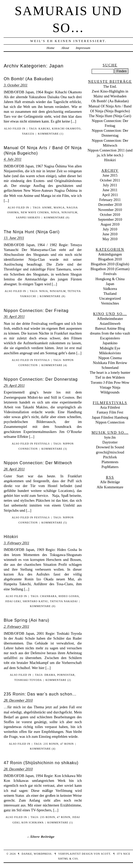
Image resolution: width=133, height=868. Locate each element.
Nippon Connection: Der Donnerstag (41, 379)
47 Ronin (67, 744)
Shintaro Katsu (35, 601)
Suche (110, 65)
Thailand (110, 294)
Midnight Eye (110, 348)
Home (50, 48)
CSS (75, 859)
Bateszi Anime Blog (110, 328)
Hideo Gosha (69, 596)
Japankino (110, 343)
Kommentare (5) (54, 523)
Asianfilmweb (110, 324)
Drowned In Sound (110, 447)
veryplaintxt (70, 854)
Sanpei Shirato (28, 218)
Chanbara (48, 596)
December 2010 (110, 205)
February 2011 (110, 200)
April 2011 (110, 195)
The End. (110, 86)
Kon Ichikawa (33, 822)
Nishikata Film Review (110, 363)
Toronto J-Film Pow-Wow (110, 382)
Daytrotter (110, 442)
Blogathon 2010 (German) (110, 269)
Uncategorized (110, 298)
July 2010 (110, 229)
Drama (50, 675)
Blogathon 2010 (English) (110, 264)
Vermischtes (110, 303)
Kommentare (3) (54, 449)
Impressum (83, 48)
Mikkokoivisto (110, 353)
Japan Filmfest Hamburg (110, 417)
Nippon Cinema (110, 358)
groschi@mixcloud (110, 452)
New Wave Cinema (35, 212)
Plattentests (110, 462)
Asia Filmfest (110, 407)
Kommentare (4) (54, 365)
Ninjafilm (69, 212)
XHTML (63, 859)
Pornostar (66, 675)
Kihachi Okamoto (66, 129)
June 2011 (110, 190)
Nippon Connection (110, 422)
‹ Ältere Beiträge (41, 837)
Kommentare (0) (57, 218)
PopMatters (110, 467)
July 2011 (110, 185)
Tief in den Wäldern (110, 377)
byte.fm (110, 437)
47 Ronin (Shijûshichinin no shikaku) (41, 763)
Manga (59, 208)
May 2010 (110, 239)
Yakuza (28, 134)
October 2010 (110, 215)
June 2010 (110, 234)
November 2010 (110, 210)
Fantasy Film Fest (110, 412)
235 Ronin (51, 744)
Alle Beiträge (110, 482)
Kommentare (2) (58, 680)
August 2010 (110, 224)
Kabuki (44, 129)
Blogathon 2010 (110, 259)
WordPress (42, 854)
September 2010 (110, 219)
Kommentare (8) (53, 296)
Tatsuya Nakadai (64, 601)
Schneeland (110, 368)
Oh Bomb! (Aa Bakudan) (28, 79)
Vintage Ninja (110, 387)
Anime (47, 208)
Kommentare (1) (51, 134)
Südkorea (110, 289)
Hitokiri (11, 537)
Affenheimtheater (110, 319)
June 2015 (110, 175)
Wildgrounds (110, 392)
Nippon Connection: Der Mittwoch (38, 463)
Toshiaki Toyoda (28, 680)
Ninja (55, 212)
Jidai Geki (13, 601)
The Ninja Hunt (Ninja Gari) (32, 232)
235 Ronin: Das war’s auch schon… (40, 694)
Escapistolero (110, 338)
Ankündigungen (110, 254)
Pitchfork (110, 457)
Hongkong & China (110, 279)
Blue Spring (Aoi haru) (26, 620)
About (65, 48)
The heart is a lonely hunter (110, 372)
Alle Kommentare (110, 487)
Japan (110, 284)
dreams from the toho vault (110, 333)
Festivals (42, 360)
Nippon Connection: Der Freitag (36, 311)
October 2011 (110, 180)
